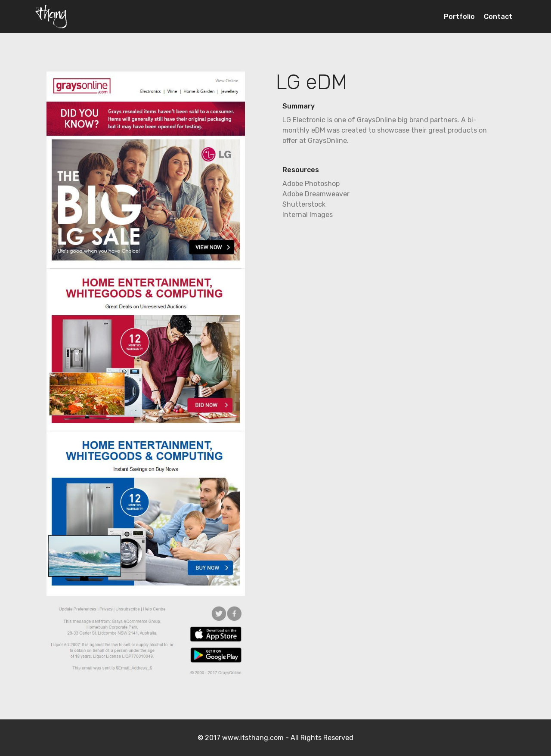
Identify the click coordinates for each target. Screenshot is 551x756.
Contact (498, 17)
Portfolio (459, 17)
